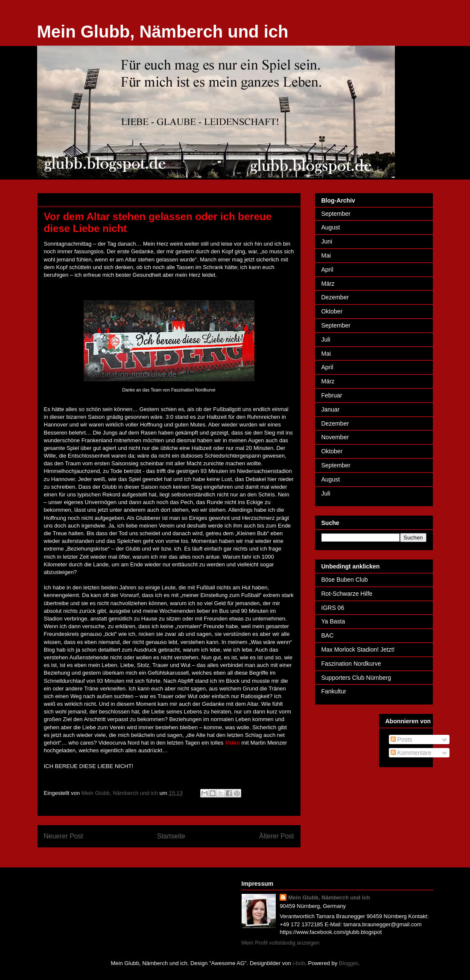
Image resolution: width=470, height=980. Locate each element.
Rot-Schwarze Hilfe (347, 594)
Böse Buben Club (345, 580)
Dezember (335, 297)
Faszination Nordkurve (351, 664)
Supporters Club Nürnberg (356, 678)
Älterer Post (276, 836)
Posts (401, 739)
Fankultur (334, 691)
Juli (326, 339)
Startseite (171, 836)
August (331, 227)
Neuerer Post (64, 836)
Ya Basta (333, 621)
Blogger (348, 963)
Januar (331, 409)
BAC (328, 635)
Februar (332, 395)
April (327, 270)
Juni (327, 241)
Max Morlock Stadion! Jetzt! (358, 649)
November (335, 437)
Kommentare (411, 753)
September (336, 214)
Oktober (332, 311)
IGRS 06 (333, 608)
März (328, 284)
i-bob (299, 963)
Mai (326, 255)
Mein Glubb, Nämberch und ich (163, 32)
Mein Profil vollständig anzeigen (281, 943)
